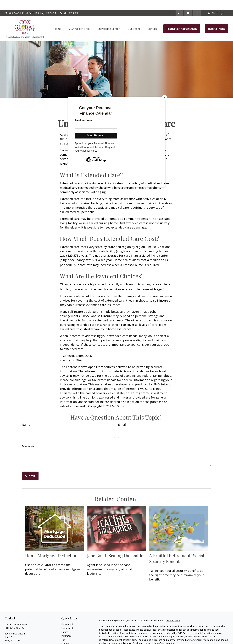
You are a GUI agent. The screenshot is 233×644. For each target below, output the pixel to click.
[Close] (165, 97)
